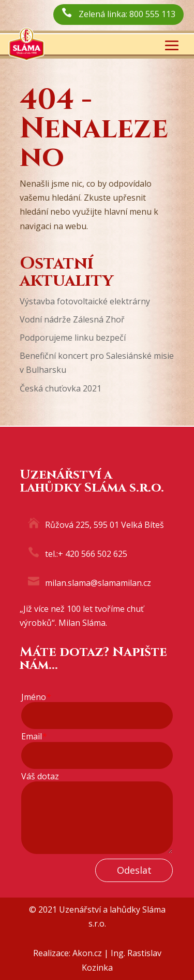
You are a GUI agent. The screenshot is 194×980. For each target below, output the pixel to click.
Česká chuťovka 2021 (61, 388)
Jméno (36, 697)
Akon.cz (87, 953)
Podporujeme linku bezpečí (73, 338)
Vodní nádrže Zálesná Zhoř (72, 319)
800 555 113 (152, 14)
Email (34, 737)
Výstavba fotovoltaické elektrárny (85, 301)
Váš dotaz (40, 776)
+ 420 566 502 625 (93, 554)
